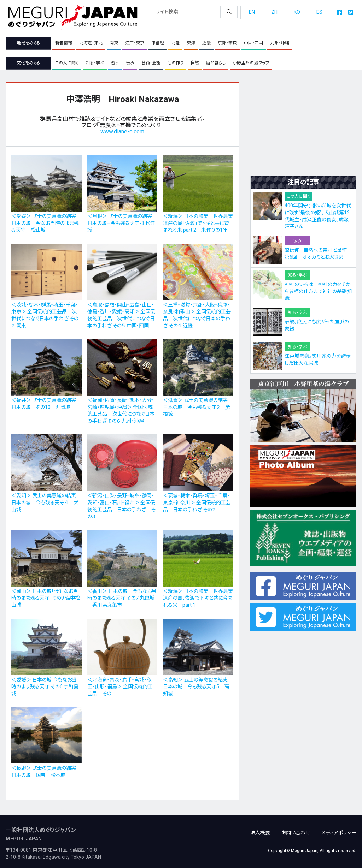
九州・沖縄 (280, 43)
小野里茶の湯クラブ (251, 63)
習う (115, 63)
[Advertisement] (303, 126)
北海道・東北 (91, 43)
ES (319, 12)
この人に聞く (67, 63)
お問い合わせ (296, 829)
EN (252, 12)
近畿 (206, 43)
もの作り (176, 63)
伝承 (130, 63)
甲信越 (158, 43)
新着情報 (64, 43)
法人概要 (260, 829)
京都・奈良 (227, 43)
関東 (114, 43)
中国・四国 (253, 43)
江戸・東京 (135, 43)
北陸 (175, 43)
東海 (191, 43)
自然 (195, 63)
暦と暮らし (216, 63)
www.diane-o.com (122, 132)
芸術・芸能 (151, 63)
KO (297, 12)
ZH (274, 12)
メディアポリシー (339, 829)
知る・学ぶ (95, 63)
